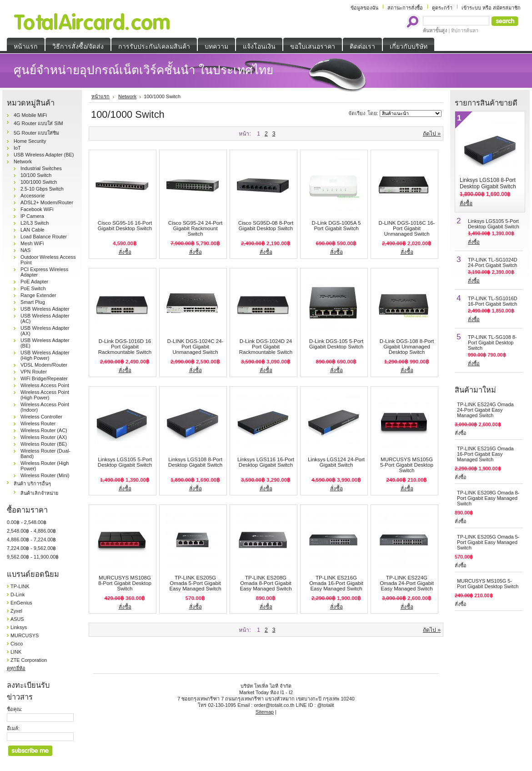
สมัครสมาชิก (507, 8)
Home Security (30, 141)
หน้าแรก (100, 96)
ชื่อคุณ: (15, 709)
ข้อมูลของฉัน (364, 8)
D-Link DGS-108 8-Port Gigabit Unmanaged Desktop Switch (407, 347)
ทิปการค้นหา (465, 30)
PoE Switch (33, 288)
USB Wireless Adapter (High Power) (45, 355)
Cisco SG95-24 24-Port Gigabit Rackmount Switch (195, 228)
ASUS (17, 619)
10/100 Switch (36, 175)
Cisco (17, 644)
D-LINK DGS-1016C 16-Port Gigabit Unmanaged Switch (407, 228)
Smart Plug (33, 302)
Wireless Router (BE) (44, 444)
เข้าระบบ (471, 8)
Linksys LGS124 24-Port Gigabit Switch (336, 462)
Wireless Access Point (45, 385)
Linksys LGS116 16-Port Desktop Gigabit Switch (266, 462)
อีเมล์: (13, 728)
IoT (17, 148)
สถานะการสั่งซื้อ (405, 8)
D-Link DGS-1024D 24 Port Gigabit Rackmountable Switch (266, 347)
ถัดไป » (432, 134)
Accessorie (33, 196)
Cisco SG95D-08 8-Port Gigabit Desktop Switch (266, 226)
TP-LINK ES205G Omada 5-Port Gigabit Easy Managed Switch (195, 583)
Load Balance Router (44, 237)
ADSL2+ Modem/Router (47, 202)
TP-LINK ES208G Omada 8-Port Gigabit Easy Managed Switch (266, 583)
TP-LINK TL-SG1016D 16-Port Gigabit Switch (493, 301)
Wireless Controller (41, 417)
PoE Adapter (34, 282)
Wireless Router (38, 423)
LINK (16, 652)
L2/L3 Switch (35, 223)
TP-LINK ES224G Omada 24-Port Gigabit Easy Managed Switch (407, 583)
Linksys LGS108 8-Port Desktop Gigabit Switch (195, 462)
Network (23, 161)
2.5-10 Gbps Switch (42, 189)
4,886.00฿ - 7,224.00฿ (31, 539)
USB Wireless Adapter (45, 309)
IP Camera (32, 216)
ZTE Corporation (29, 660)
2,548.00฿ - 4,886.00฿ (31, 531)
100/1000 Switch (39, 182)
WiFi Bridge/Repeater (44, 378)
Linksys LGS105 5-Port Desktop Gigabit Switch (125, 462)
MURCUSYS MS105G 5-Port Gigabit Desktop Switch (407, 465)
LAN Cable (33, 230)
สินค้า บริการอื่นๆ (32, 484)
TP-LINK (20, 586)
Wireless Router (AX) (44, 437)
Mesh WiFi (32, 243)
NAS (25, 250)
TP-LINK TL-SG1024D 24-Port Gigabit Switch (493, 262)
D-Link (18, 595)
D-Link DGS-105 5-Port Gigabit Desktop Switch (336, 344)
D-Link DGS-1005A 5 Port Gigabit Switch (336, 226)
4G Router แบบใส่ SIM (38, 123)
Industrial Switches (41, 168)
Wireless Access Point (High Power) (45, 395)
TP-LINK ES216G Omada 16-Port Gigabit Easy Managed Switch (336, 583)
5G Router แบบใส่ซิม (36, 133)
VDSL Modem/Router (44, 365)
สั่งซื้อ (125, 252)
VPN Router (34, 372)
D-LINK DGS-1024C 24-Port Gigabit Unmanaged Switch (196, 347)
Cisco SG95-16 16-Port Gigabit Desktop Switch (125, 226)
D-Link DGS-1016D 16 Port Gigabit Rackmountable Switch (125, 347)
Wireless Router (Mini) (45, 475)
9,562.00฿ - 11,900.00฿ (33, 557)
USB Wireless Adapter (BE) (44, 155)
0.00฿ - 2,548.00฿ (27, 522)
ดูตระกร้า (442, 8)
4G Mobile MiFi (30, 115)
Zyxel (16, 611)
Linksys (19, 627)
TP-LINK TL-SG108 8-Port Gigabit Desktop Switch (492, 343)
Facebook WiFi (37, 209)
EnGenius (21, 603)
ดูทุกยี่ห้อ (16, 668)
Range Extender (38, 295)
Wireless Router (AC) (44, 430)
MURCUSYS (25, 635)
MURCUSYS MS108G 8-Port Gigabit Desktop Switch (125, 583)
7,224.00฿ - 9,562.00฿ (31, 548)
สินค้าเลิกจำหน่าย (39, 493)
